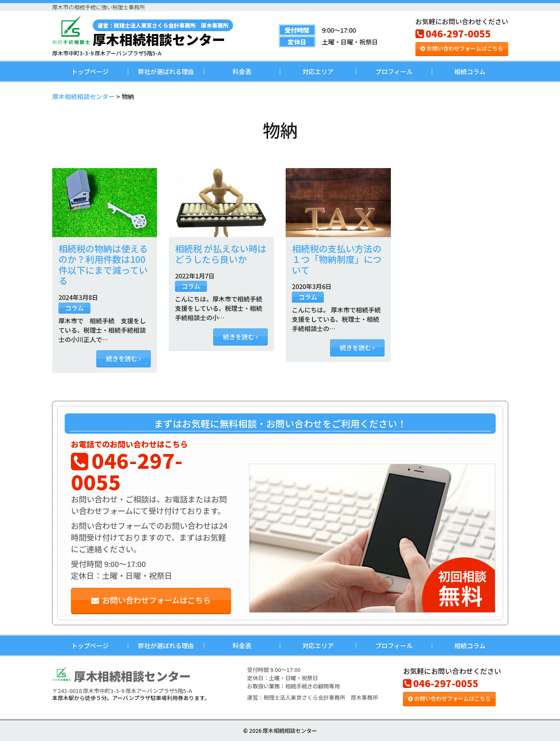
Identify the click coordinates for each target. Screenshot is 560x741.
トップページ (90, 71)
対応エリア (318, 71)
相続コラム (470, 71)
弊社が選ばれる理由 (166, 71)
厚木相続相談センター (163, 33)
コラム (74, 308)
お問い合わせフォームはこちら (462, 48)
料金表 (242, 71)
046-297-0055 (453, 33)
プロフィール (394, 71)
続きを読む (124, 358)
